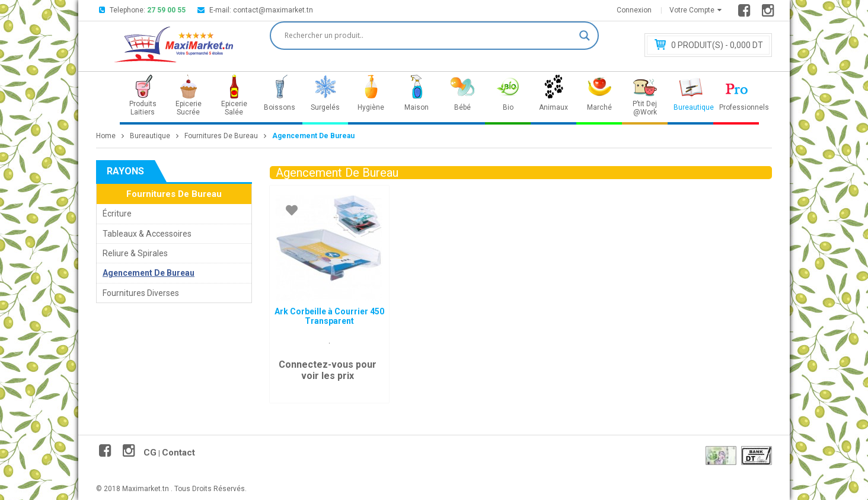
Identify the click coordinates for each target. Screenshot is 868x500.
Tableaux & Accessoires (147, 234)
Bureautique (150, 136)
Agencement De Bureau (149, 273)
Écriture (117, 214)
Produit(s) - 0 (717, 45)
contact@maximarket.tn (273, 10)
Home (106, 136)
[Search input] (429, 36)
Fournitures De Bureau (221, 136)
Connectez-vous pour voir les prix (328, 370)
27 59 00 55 (166, 10)
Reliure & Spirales (135, 253)
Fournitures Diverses (141, 293)
